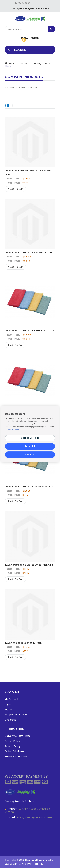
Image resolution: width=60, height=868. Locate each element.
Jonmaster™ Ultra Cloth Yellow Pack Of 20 (30, 487)
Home (11, 63)
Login (8, 704)
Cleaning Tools (39, 63)
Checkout (10, 720)
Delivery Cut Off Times (18, 736)
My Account (26, 3)
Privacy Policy (12, 741)
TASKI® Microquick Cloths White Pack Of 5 (29, 565)
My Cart (9, 709)
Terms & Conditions (16, 756)
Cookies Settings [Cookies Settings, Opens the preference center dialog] (30, 438)
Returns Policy (13, 746)
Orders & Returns (14, 751)
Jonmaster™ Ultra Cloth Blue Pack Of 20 (28, 253)
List (14, 106)
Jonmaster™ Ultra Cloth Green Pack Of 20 (29, 330)
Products (23, 63)
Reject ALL (30, 446)
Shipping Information (16, 715)
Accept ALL (30, 455)
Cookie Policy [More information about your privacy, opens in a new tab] (14, 429)
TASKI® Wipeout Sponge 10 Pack (23, 643)
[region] (30, 434)
